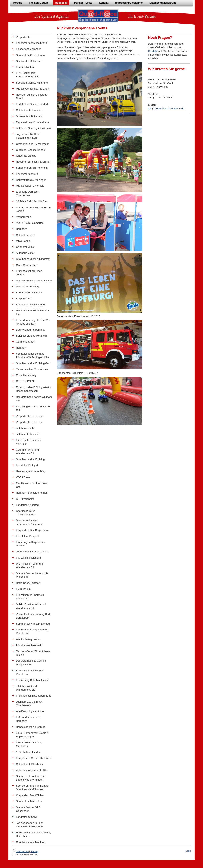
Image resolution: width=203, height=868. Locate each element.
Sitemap (34, 851)
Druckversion (20, 851)
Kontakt (153, 51)
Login (188, 851)
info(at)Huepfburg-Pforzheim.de (166, 109)
